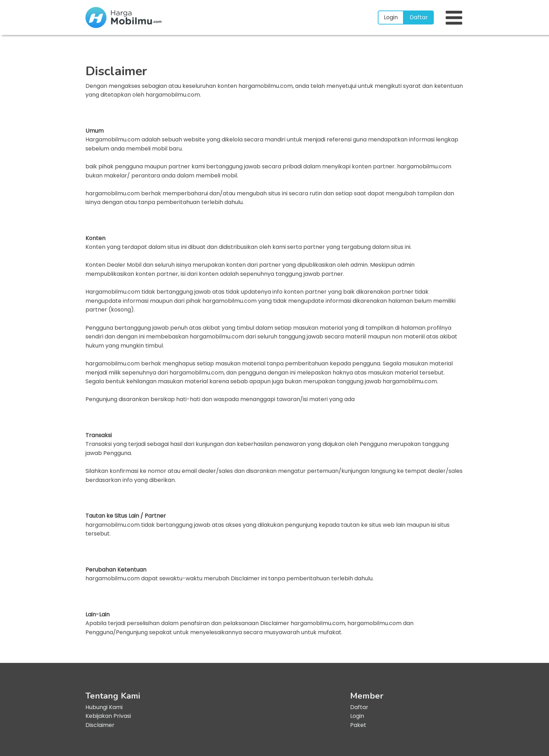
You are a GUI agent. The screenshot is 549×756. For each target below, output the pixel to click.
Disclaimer (100, 725)
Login (391, 17)
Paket (358, 725)
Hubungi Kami (104, 707)
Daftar (419, 17)
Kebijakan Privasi (108, 716)
